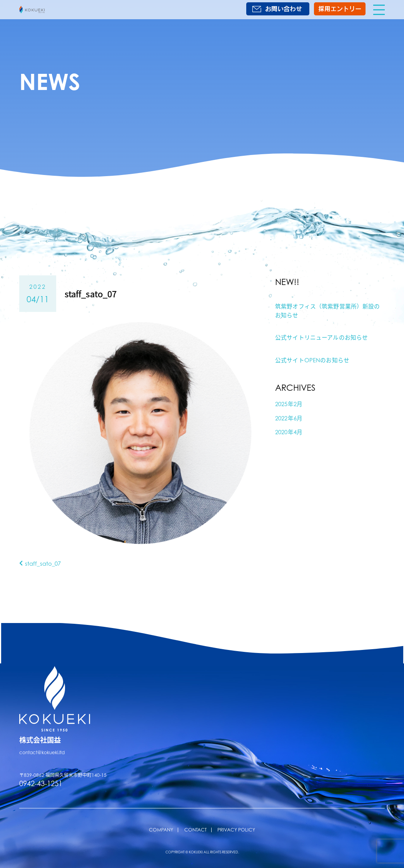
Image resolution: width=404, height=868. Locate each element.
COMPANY (161, 830)
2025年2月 (289, 404)
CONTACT (195, 830)
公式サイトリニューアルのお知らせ (321, 337)
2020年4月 (289, 432)
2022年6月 (289, 418)
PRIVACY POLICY (236, 830)
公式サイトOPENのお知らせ (312, 360)
